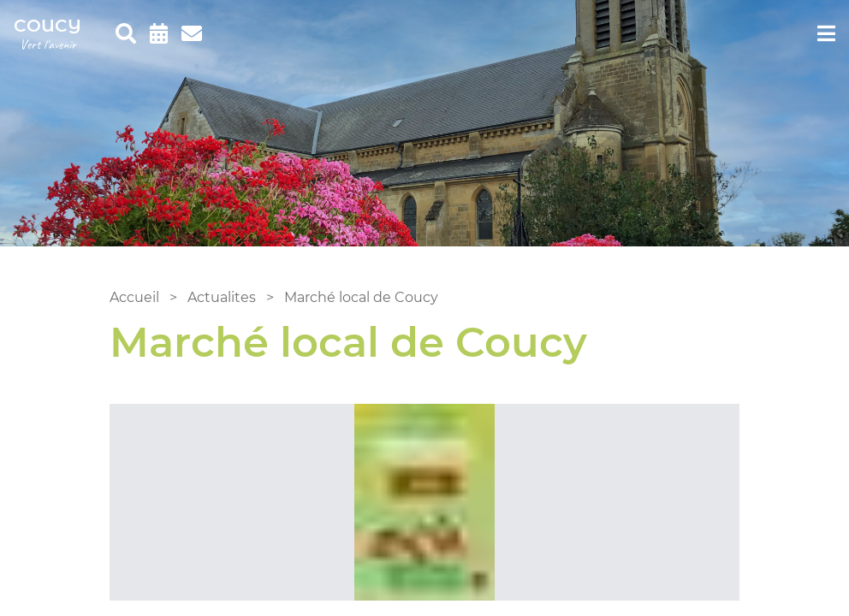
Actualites (222, 297)
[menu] (826, 34)
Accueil (134, 297)
